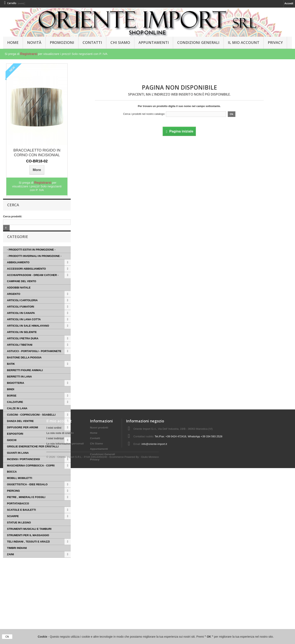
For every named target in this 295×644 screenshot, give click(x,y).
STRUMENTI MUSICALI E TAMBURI (29, 535)
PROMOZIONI (62, 42)
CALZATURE (15, 408)
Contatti (92, 42)
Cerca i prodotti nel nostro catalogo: (144, 114)
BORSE (12, 402)
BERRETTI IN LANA (19, 383)
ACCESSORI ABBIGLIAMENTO (26, 275)
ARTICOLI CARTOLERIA (22, 306)
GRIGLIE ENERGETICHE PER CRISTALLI (33, 453)
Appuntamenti (154, 42)
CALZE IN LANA (17, 414)
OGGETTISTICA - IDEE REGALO (27, 491)
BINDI (11, 395)
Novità (34, 42)
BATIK (11, 370)
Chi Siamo (120, 42)
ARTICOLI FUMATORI (20, 313)
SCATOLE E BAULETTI (21, 516)
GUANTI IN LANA (18, 459)
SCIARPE (13, 522)
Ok (7, 637)
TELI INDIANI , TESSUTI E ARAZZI (28, 548)
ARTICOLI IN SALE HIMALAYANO (28, 332)
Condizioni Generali (198, 42)
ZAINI (10, 560)
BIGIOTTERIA (16, 389)
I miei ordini (54, 598)
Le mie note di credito (60, 604)
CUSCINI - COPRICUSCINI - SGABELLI (31, 421)
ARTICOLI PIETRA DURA (23, 345)
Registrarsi (29, 54)
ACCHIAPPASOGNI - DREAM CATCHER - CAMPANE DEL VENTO (33, 284)
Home (94, 604)
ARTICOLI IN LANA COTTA (24, 325)
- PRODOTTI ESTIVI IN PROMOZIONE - (31, 256)
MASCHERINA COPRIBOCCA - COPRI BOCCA (31, 475)
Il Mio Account (244, 42)
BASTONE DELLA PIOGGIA (24, 364)
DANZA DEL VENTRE (20, 427)
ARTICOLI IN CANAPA (21, 319)
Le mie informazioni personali (65, 614)
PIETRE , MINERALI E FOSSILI (26, 503)
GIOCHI (12, 446)
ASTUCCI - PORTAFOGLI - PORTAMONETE (34, 357)
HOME (13, 42)
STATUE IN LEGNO (19, 529)
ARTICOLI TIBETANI (20, 351)
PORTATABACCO (18, 510)
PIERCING (13, 497)
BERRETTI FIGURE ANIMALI (25, 376)
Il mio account (59, 592)
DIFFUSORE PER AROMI (23, 434)
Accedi (289, 3)
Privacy (275, 42)
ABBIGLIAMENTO (18, 268)
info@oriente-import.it (154, 615)
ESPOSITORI (15, 440)
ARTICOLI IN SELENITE (22, 338)
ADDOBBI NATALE (19, 294)
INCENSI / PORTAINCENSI (23, 465)
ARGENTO (14, 300)
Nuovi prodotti (99, 598)
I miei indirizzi (55, 609)
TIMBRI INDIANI (17, 554)
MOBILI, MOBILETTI (20, 484)
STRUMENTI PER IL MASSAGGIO (28, 541)
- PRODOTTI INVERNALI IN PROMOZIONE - (34, 262)
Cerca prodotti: (13, 216)
